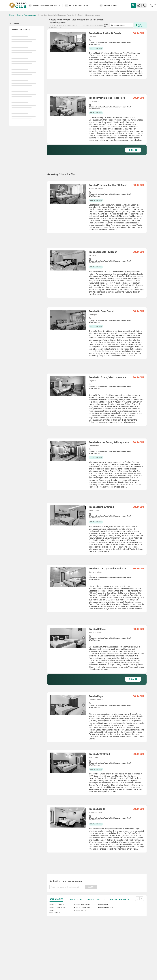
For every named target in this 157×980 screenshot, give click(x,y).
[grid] (97, 448)
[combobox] (46, 6)
